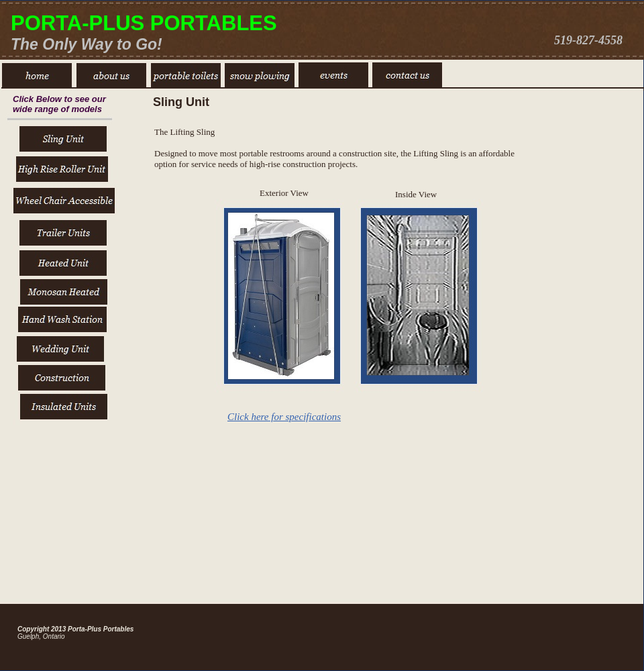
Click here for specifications (284, 417)
